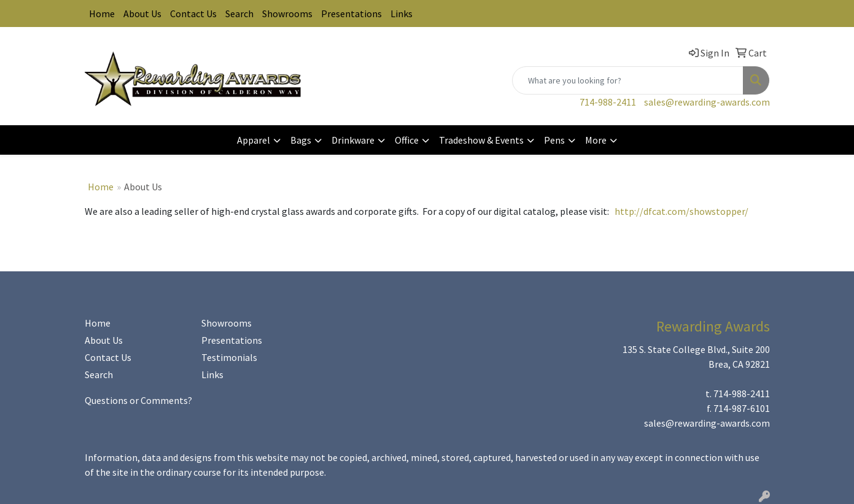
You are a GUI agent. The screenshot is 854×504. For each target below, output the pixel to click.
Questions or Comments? (138, 400)
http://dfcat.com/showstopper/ (681, 211)
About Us (142, 14)
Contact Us (193, 14)
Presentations (351, 14)
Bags (301, 140)
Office (407, 140)
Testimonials (229, 357)
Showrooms (287, 14)
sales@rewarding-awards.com (707, 102)
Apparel (254, 140)
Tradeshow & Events (481, 140)
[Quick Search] (628, 80)
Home (102, 14)
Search (239, 14)
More (596, 140)
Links (402, 14)
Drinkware (353, 140)
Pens (554, 140)
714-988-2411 (608, 102)
